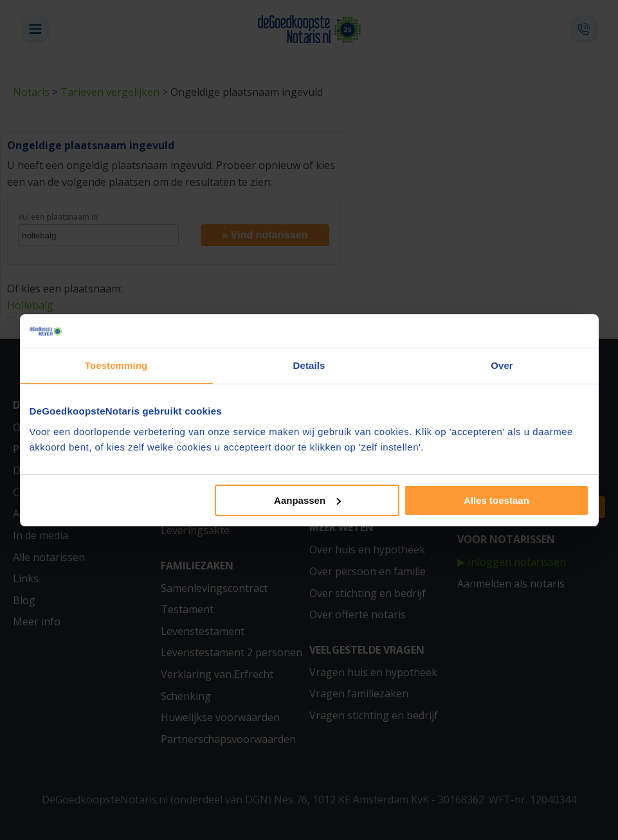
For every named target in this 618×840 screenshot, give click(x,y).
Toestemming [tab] (116, 365)
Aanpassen (307, 500)
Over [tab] (502, 365)
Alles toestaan (496, 500)
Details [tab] (309, 365)
